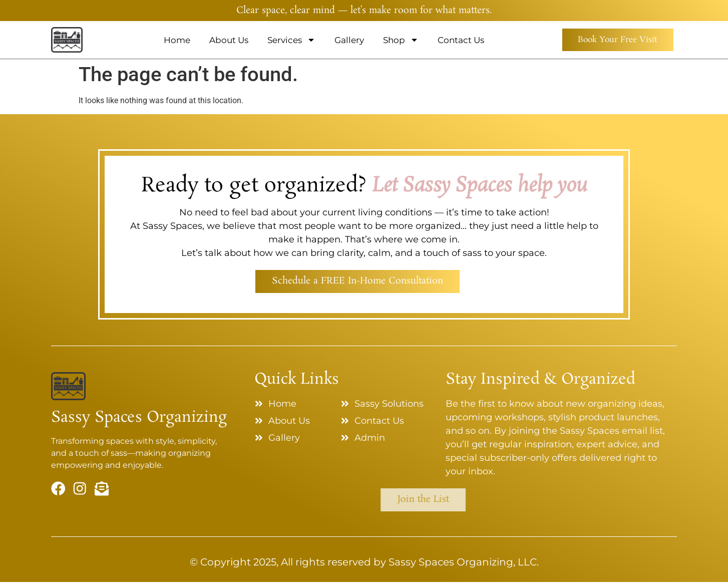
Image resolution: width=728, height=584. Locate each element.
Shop (397, 40)
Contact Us (457, 40)
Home (173, 40)
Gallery (345, 40)
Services (287, 40)
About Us (225, 40)
